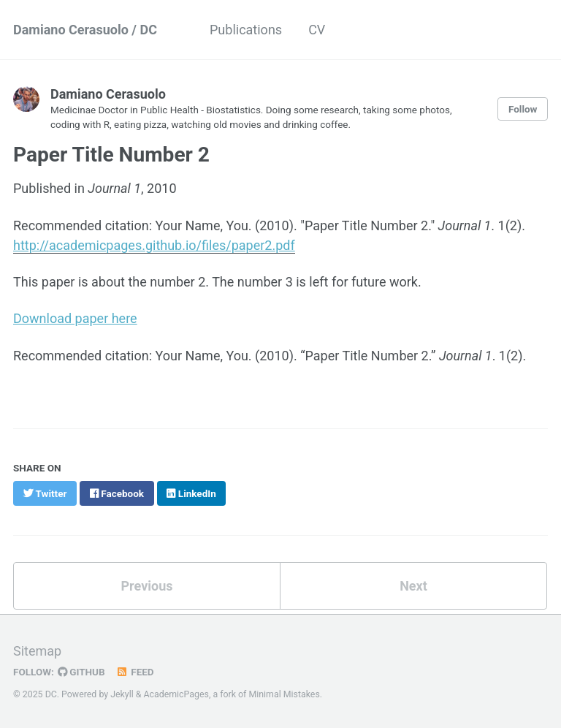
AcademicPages (176, 694)
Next (413, 586)
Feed (135, 672)
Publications (246, 30)
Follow (523, 109)
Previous (147, 586)
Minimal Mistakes (284, 694)
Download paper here (75, 318)
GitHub (81, 672)
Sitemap (37, 651)
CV (317, 30)
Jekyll (122, 694)
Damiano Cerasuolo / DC (85, 30)
